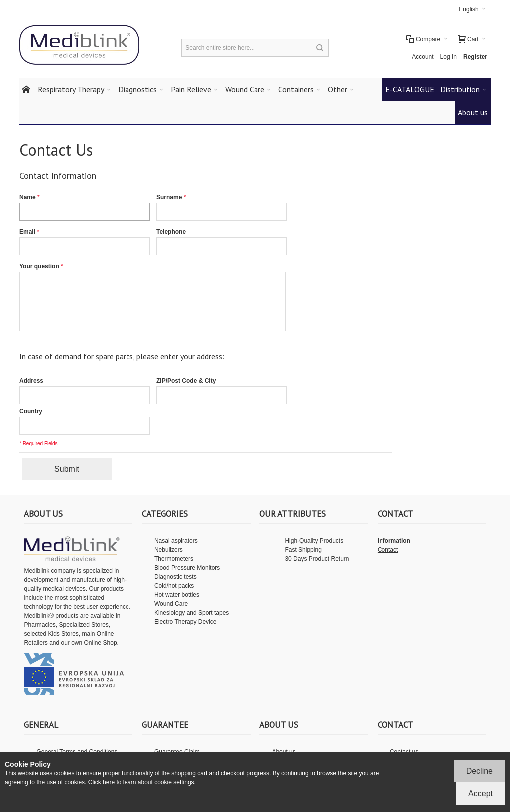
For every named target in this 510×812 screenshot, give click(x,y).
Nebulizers (169, 550)
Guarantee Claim (177, 752)
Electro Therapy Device (186, 622)
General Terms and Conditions (77, 752)
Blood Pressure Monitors (187, 568)
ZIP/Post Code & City (186, 381)
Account (423, 57)
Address (31, 381)
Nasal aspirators (176, 541)
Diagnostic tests (176, 577)
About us (284, 752)
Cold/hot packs (174, 586)
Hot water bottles (177, 595)
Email (27, 232)
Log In (448, 57)
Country (31, 411)
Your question (39, 266)
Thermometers (174, 559)
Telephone (171, 232)
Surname (169, 197)
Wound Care (171, 604)
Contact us (404, 752)
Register (475, 57)
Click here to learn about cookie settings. (142, 782)
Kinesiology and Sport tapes (191, 613)
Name (28, 197)
